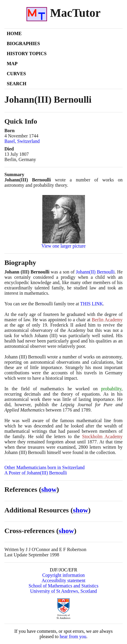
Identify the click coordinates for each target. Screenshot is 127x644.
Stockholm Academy (102, 436)
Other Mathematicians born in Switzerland (45, 467)
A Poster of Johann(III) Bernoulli (36, 473)
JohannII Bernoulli (95, 272)
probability (111, 389)
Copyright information (63, 575)
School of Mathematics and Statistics (63, 586)
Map (12, 64)
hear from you (73, 636)
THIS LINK (92, 304)
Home (14, 33)
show (49, 489)
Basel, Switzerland (22, 141)
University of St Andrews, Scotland (63, 591)
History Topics (27, 54)
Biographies (23, 44)
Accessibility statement (64, 580)
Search (17, 84)
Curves (16, 74)
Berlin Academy (107, 320)
